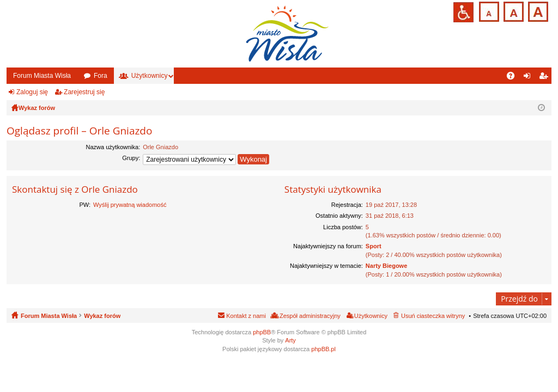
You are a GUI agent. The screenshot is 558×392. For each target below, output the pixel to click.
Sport (374, 246)
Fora (101, 76)
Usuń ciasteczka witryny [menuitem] (433, 316)
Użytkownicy (150, 76)
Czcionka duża (537, 11)
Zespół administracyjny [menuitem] (310, 316)
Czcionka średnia (512, 11)
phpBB (262, 332)
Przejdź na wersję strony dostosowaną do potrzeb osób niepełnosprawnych (463, 12)
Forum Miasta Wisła (42, 76)
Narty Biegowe (386, 266)
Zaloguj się (32, 92)
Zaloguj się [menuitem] (529, 78)
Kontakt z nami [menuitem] (246, 316)
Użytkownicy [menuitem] (371, 316)
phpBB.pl (323, 349)
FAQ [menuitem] (514, 78)
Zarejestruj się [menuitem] (545, 78)
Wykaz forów (102, 316)
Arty (290, 340)
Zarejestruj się (84, 92)
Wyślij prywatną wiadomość (130, 205)
